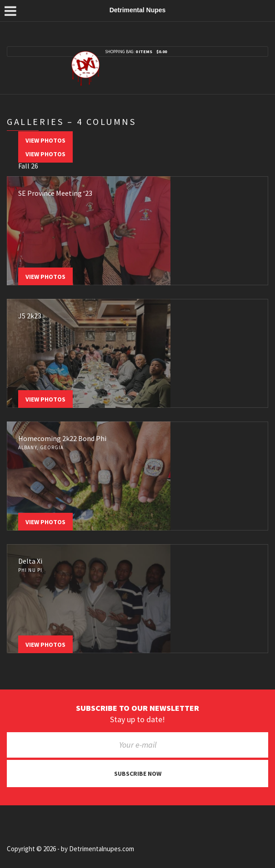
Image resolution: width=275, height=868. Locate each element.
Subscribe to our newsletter (137, 708)
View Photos (45, 140)
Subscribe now (138, 774)
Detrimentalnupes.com (102, 849)
